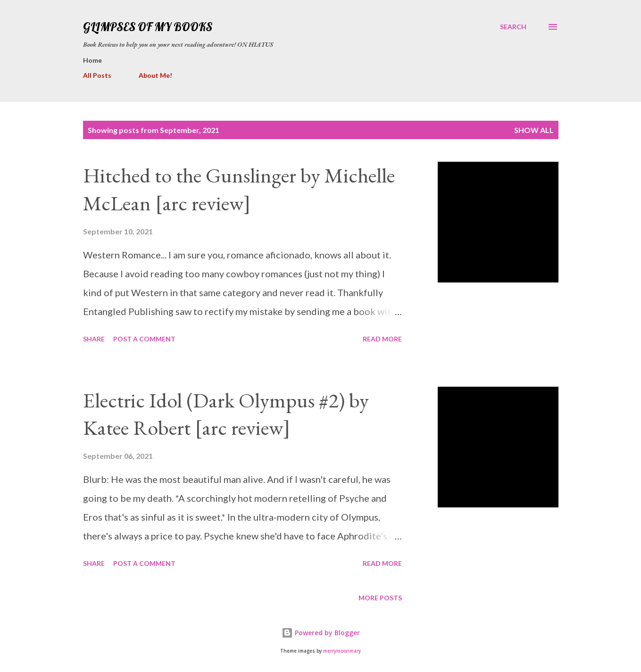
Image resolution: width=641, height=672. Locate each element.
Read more (382, 339)
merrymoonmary (342, 651)
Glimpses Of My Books (148, 27)
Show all (534, 130)
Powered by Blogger (321, 633)
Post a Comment (144, 339)
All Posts (97, 75)
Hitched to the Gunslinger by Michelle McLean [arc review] (239, 189)
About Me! (155, 75)
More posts (380, 598)
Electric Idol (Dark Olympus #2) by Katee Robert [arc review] (226, 414)
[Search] (513, 27)
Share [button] (94, 339)
